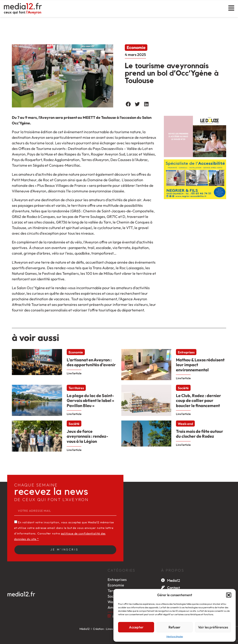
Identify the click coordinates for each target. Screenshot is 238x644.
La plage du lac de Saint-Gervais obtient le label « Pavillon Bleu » (90, 401)
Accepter (136, 627)
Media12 (174, 581)
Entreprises (186, 352)
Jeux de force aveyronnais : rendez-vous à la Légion (87, 436)
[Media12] (163, 580)
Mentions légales (175, 636)
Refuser (174, 627)
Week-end (185, 424)
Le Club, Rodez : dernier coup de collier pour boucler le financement (198, 401)
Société (183, 388)
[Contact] (163, 587)
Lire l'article (74, 373)
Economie (136, 47)
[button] (229, 595)
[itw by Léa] (109, 616)
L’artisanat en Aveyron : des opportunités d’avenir (91, 362)
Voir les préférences (213, 627)
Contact (174, 588)
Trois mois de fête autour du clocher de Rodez (200, 434)
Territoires (76, 388)
